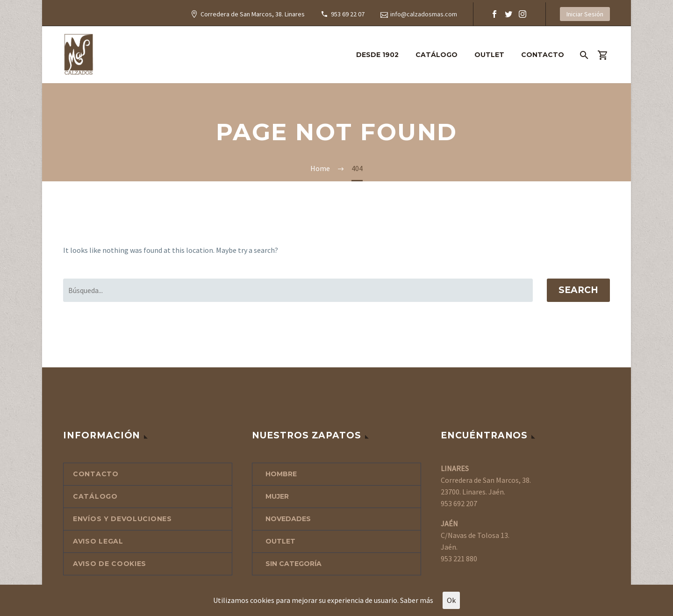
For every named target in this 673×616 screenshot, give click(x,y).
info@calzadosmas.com (424, 14)
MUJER (277, 496)
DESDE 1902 (377, 55)
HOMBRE (281, 474)
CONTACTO (543, 55)
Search (578, 290)
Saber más (417, 600)
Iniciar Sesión (585, 14)
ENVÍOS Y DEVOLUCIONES (122, 519)
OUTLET (489, 55)
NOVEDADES (288, 519)
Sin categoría (294, 564)
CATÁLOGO (437, 55)
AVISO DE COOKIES (110, 564)
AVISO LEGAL (98, 541)
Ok (451, 600)
